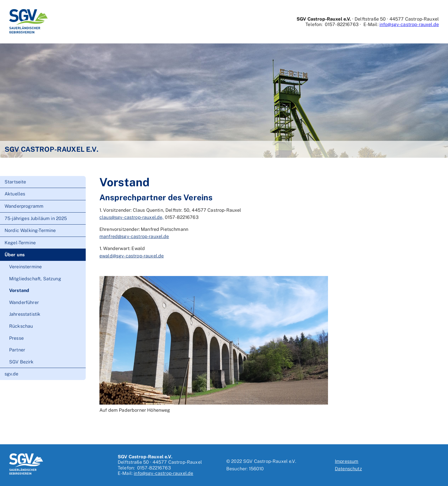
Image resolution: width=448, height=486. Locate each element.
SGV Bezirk (21, 362)
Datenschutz (348, 469)
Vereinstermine (25, 267)
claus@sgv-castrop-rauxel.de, (131, 217)
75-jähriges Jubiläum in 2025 (36, 218)
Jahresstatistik (25, 314)
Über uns (15, 255)
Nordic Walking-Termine (30, 230)
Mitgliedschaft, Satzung (35, 279)
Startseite (15, 182)
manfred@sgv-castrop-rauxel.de (134, 236)
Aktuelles (15, 194)
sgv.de (11, 374)
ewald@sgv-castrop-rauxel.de (132, 256)
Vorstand (19, 290)
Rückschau (21, 326)
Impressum (347, 461)
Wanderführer (24, 302)
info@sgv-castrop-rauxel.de (409, 24)
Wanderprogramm (24, 206)
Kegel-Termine (20, 243)
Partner (17, 350)
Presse (16, 338)
